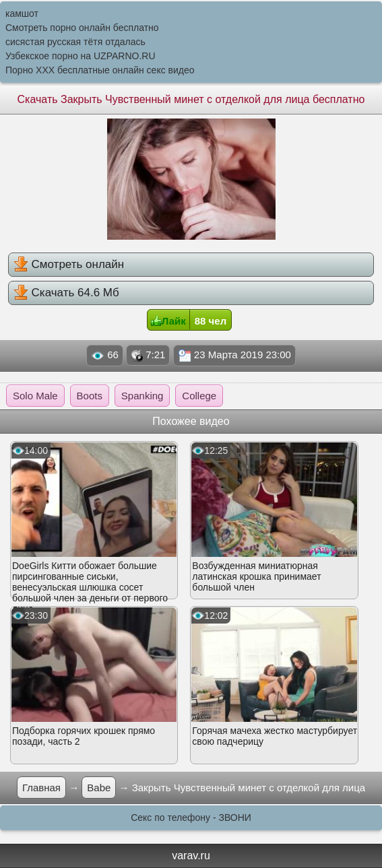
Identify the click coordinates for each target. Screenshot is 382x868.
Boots (90, 396)
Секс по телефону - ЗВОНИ (191, 817)
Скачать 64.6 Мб (66, 292)
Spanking (142, 396)
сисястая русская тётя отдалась (75, 42)
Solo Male (35, 396)
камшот (22, 13)
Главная (41, 788)
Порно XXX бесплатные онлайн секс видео (100, 70)
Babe (99, 788)
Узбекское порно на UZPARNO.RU (81, 56)
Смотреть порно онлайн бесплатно (82, 28)
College (199, 396)
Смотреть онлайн (69, 264)
